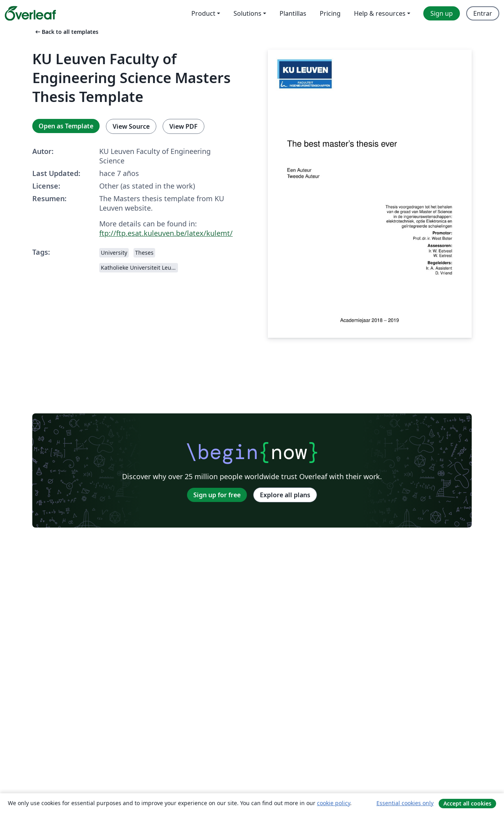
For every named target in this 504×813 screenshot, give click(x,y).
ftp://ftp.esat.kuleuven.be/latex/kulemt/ (166, 233)
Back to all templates (66, 32)
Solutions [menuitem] (247, 13)
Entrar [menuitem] (483, 13)
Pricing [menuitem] (330, 13)
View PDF (183, 126)
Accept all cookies (467, 803)
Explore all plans (285, 495)
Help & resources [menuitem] (380, 13)
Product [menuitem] (203, 13)
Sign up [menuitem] (442, 13)
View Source (131, 126)
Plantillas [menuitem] (293, 13)
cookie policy (334, 803)
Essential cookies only (405, 803)
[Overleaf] (30, 13)
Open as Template (66, 126)
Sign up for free (217, 495)
